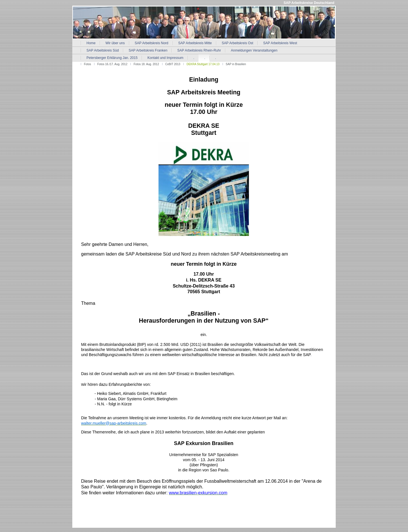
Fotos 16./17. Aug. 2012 (112, 64)
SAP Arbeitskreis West (280, 43)
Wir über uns (115, 43)
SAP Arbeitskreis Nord (152, 43)
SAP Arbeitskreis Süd (103, 50)
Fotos (87, 64)
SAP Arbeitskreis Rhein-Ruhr (199, 50)
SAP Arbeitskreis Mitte (195, 43)
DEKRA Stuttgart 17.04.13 (203, 64)
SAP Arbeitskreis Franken (148, 50)
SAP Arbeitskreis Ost (237, 43)
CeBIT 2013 (173, 64)
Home (91, 43)
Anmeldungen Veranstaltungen (254, 50)
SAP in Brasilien (236, 64)
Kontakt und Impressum (165, 58)
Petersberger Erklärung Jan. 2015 (112, 58)
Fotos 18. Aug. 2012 (146, 64)
